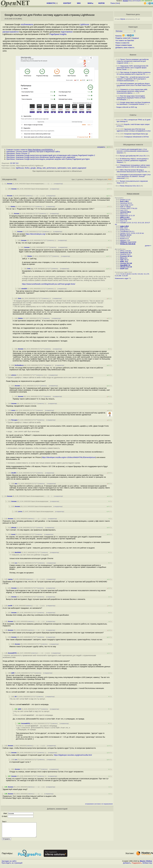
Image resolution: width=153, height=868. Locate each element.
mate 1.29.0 (124, 226)
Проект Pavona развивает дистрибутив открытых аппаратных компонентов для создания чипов (133, 61)
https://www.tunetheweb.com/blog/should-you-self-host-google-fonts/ (49, 284)
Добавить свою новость (125, 48)
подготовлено (67, 32)
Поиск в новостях (122, 43)
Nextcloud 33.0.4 (126, 203)
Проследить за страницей (12, 866)
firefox (27, 168)
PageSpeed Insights (58, 34)
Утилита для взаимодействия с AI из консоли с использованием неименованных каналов (133, 151)
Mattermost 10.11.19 (127, 216)
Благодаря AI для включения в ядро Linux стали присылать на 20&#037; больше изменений (134, 176)
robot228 (24, 289)
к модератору (58, 184)
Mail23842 (18, 552)
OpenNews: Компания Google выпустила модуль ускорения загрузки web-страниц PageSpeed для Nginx (48, 159)
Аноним (10, 184)
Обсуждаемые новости (133, 145)
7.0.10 (122, 274)
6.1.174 (146, 274)
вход (130, 1)
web (44, 168)
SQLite (123, 19)
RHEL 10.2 (124, 262)
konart (13, 534)
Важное (133, 55)
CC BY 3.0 (14, 163)
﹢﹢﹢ (46, 184)
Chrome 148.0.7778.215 (129, 208)
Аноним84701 (12, 653)
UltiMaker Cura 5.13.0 (128, 242)
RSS (110, 179)
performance (51, 168)
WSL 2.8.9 (124, 228)
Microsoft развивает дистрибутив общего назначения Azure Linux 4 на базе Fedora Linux (134, 84)
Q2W (13, 673)
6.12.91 (134, 274)
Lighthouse (84, 24)
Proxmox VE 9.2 (126, 256)
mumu (13, 410)
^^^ (34, 207)
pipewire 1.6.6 (125, 240)
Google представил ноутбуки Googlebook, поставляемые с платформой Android (134, 103)
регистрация (137, 1)
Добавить (127, 866)
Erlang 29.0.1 (125, 230)
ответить (29, 196)
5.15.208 (118, 276)
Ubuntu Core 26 (126, 267)
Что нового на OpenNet (125, 40)
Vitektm (13, 207)
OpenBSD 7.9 (125, 265)
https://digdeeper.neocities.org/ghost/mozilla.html (73, 755)
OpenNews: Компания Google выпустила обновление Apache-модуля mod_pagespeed (41, 157)
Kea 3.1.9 (124, 221)
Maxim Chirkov (146, 864)
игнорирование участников (93, 804)
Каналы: (119, 36)
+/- (95, 179)
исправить (101, 147)
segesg (10, 579)
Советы (133, 115)
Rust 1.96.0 (124, 201)
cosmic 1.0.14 (125, 237)
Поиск (113, 3)
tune (69, 168)
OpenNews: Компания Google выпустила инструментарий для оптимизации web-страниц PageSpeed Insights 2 (51, 155)
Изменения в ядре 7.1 (123, 278)
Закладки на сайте (9, 864)
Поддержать (137, 866)
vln (116, 224)
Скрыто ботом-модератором (35, 184)
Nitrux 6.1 (124, 258)
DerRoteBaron (19, 365)
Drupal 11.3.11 (125, 200)
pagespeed (82, 168)
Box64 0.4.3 (124, 239)
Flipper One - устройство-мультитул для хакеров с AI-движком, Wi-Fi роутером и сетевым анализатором (133, 79)
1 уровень (80, 179)
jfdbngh (14, 528)
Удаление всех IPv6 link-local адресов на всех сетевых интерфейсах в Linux (134, 130)
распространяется (11, 32)
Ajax (73, 179)
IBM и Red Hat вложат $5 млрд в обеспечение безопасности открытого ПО (132, 171)
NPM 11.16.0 (125, 217)
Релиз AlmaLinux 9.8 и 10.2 (130, 186)
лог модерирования (107, 804)
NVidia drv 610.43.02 (128, 244)
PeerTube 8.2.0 (126, 219)
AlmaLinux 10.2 (126, 253)
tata (16, 484)
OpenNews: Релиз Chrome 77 (18, 153)
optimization (62, 168)
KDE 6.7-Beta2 (125, 207)
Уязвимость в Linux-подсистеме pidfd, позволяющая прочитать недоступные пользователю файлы (132, 91)
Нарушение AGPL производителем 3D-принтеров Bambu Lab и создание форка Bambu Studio (133, 68)
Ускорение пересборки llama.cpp (136, 134)
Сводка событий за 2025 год (126, 107)
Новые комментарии (124, 45)
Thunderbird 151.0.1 (127, 231)
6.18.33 (128, 274)
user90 (10, 606)
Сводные (135, 38)
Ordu (29, 269)
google (33, 168)
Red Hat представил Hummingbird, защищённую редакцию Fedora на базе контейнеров (131, 98)
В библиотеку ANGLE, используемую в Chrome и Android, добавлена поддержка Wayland (133, 160)
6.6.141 (140, 274)
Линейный (88, 179)
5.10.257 (125, 276)
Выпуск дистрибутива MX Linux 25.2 (133, 156)
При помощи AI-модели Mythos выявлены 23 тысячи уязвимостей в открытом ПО (134, 73)
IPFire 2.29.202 (126, 251)
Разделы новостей (123, 38)
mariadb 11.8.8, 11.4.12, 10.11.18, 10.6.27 (135, 223)
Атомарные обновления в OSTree (136, 137)
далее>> (148, 246)
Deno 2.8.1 (124, 214)
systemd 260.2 (126, 212)
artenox (14, 375)
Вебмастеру (147, 866)
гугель (20, 511)
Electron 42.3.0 (126, 235)
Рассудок (14, 420)
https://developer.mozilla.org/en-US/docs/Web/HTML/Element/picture (69, 457)
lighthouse (20, 168)
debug (39, 168)
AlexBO (14, 473)
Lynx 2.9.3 (124, 210)
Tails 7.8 (123, 260)
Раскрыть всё (102, 179)
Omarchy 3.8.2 (125, 254)
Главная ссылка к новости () (30, 150)
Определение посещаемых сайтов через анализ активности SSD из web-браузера (133, 166)
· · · (50, 184)
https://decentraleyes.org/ (35, 234)
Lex (16, 563)
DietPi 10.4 (124, 269)
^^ (32, 207)
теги (118, 3)
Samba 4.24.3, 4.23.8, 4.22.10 (131, 233)
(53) (15, 179)
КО (16, 697)
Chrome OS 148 (126, 263)
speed (74, 168)
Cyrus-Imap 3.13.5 (127, 205)
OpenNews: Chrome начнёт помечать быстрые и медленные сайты (33, 152)
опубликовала (27, 24)
